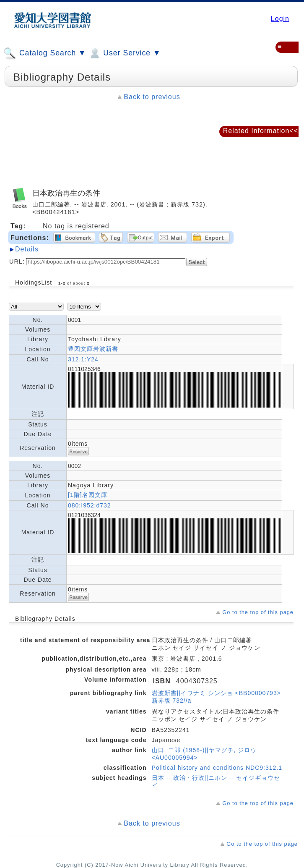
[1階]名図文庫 (88, 495)
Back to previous (152, 97)
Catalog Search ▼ (45, 53)
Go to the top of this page (258, 612)
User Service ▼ (124, 53)
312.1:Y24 (83, 359)
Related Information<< (261, 131)
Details (27, 249)
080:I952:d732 (90, 505)
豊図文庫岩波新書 (93, 349)
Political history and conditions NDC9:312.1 (217, 768)
